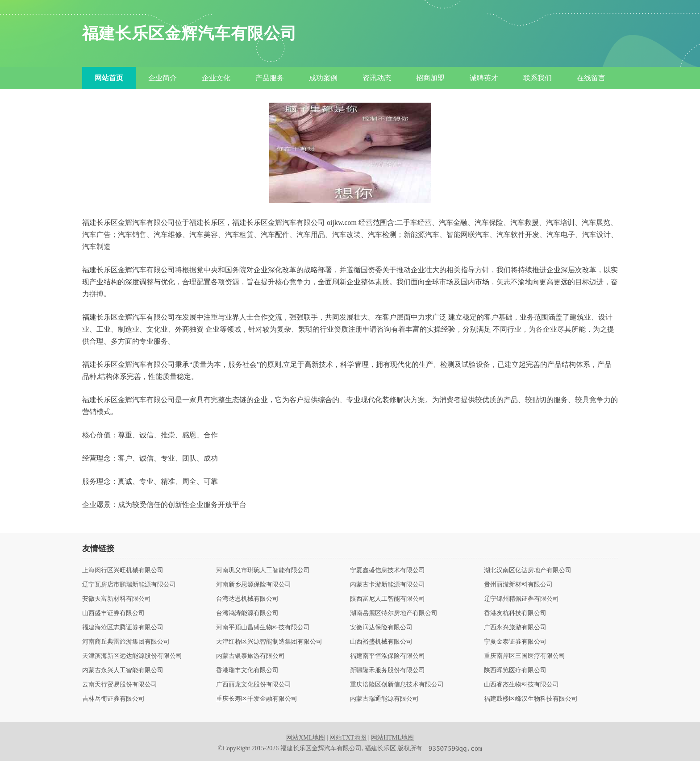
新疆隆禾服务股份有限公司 (387, 670)
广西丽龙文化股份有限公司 (254, 685)
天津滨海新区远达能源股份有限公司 (132, 656)
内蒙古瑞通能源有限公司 (384, 699)
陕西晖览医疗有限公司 (515, 670)
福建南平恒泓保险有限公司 (387, 656)
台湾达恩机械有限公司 (247, 599)
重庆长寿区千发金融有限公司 (257, 699)
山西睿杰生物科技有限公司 (521, 685)
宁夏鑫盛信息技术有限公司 (387, 570)
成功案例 (323, 78)
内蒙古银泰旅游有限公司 (250, 656)
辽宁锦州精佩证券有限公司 (521, 599)
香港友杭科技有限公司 (515, 613)
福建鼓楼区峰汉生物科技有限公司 (531, 699)
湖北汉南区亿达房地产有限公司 (528, 570)
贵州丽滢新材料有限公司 (518, 585)
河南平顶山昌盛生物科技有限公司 (263, 628)
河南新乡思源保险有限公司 (254, 585)
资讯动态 (377, 78)
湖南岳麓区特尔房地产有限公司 (394, 613)
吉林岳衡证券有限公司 (113, 699)
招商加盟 (430, 78)
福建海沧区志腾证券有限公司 (123, 628)
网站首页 (109, 78)
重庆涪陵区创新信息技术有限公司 (397, 685)
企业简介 (162, 78)
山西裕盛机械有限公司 (381, 642)
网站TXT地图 (348, 738)
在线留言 (591, 78)
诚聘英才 (484, 78)
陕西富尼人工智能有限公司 (387, 599)
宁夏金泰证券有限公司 (515, 642)
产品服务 (270, 78)
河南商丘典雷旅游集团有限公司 (126, 642)
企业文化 (216, 78)
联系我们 (537, 78)
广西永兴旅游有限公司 (515, 628)
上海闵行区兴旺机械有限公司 (123, 570)
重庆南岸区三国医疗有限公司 (525, 656)
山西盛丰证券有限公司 (113, 613)
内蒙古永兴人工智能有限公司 (123, 670)
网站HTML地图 (392, 738)
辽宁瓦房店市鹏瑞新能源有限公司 (129, 585)
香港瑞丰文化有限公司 (247, 670)
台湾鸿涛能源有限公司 (247, 613)
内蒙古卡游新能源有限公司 (387, 585)
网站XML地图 (306, 738)
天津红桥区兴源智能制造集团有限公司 (269, 642)
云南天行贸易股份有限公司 (120, 685)
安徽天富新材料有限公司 (117, 599)
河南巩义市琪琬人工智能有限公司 (263, 570)
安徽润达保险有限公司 (381, 628)
